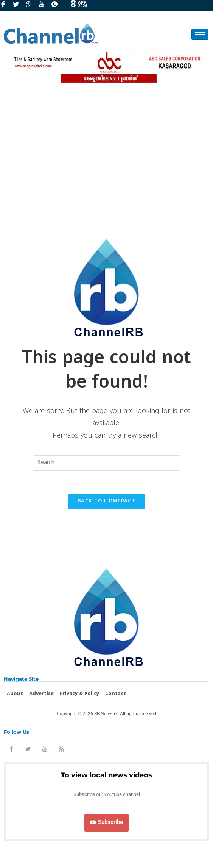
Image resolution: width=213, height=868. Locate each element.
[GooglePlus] (31, 6)
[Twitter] (19, 6)
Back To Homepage (106, 501)
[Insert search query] (107, 463)
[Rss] (61, 750)
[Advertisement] (106, 157)
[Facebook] (6, 6)
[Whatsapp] (57, 6)
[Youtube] (44, 6)
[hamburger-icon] (200, 34)
